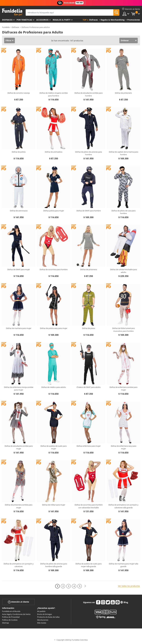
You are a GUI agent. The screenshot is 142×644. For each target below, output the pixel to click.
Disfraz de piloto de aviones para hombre (89, 153)
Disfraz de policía (19, 152)
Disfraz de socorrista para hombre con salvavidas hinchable (89, 506)
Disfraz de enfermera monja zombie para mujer (19, 389)
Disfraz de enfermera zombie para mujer (123, 389)
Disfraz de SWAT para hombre (89, 211)
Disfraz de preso (89, 328)
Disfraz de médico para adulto (54, 387)
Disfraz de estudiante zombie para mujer (19, 447)
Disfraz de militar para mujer (54, 505)
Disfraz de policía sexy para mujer (54, 328)
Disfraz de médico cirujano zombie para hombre (54, 94)
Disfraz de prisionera (89, 269)
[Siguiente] (85, 586)
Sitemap (5, 623)
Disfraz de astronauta (19, 211)
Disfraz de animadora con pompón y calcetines (19, 565)
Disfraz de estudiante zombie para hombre (88, 94)
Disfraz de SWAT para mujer (19, 269)
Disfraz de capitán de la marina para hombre (123, 153)
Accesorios (42, 20)
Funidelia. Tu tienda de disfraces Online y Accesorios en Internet (12, 12)
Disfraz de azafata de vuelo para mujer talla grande (88, 565)
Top (85, 20)
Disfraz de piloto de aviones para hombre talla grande (54, 565)
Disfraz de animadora (54, 152)
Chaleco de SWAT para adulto (89, 387)
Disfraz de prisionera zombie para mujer (19, 506)
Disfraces (7, 20)
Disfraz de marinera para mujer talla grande (123, 565)
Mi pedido (41, 611)
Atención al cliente (18, 602)
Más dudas (42, 623)
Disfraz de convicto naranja (19, 93)
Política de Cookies (10, 620)
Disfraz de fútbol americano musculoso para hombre (123, 330)
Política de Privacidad (11, 617)
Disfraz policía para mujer (54, 211)
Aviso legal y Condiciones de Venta (16, 614)
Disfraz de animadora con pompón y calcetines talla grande (123, 506)
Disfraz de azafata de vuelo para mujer (54, 447)
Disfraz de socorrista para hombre (54, 269)
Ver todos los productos (129, 586)
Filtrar (8, 40)
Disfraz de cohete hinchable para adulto (123, 271)
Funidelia (6, 27)
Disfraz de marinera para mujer (19, 328)
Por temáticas (24, 20)
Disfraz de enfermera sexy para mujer (123, 447)
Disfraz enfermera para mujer (89, 446)
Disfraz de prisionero (123, 93)
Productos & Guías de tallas (48, 617)
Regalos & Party (62, 20)
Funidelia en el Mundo (11, 611)
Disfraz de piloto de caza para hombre (123, 212)
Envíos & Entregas (45, 614)
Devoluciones (43, 620)
